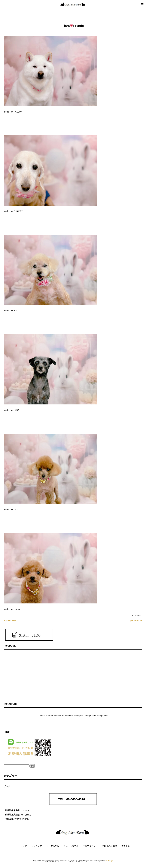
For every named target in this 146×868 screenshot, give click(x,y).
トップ (23, 846)
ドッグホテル (53, 846)
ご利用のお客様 (109, 846)
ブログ (7, 786)
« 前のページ (10, 621)
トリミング (36, 846)
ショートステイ (71, 846)
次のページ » (136, 621)
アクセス (126, 846)
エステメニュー (90, 846)
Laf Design (109, 861)
